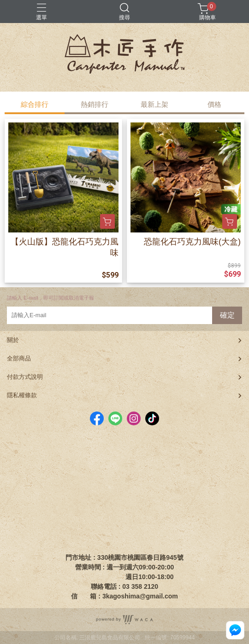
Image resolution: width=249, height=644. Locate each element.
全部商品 (19, 358)
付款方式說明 (25, 377)
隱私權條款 (22, 395)
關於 (13, 340)
